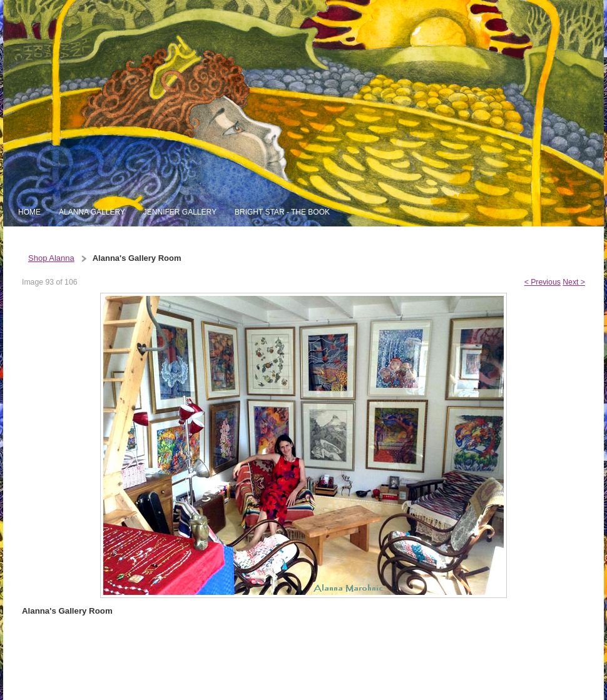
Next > (574, 282)
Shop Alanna (51, 258)
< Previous (543, 282)
